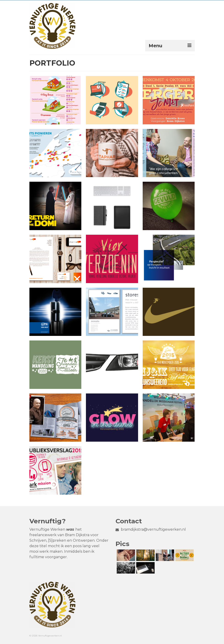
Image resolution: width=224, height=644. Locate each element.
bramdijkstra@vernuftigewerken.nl (151, 529)
